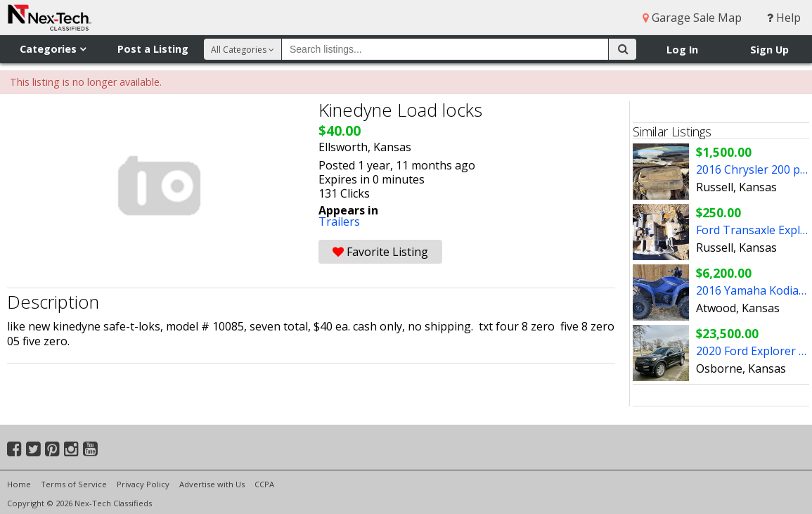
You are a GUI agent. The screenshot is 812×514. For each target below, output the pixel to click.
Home (19, 484)
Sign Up (769, 50)
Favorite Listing (380, 252)
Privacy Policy (143, 484)
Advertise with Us (212, 484)
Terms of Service (74, 484)
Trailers (339, 221)
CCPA (264, 484)
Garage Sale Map (692, 18)
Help (784, 18)
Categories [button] (53, 49)
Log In (682, 50)
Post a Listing (153, 49)
